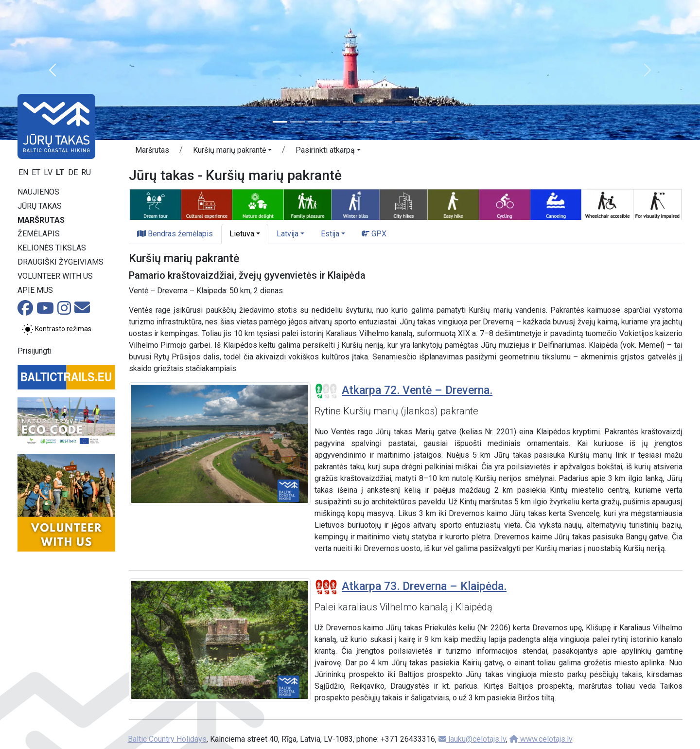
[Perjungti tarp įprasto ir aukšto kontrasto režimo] (57, 329)
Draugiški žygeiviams (61, 262)
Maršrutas (41, 220)
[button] (52, 70)
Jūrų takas (40, 206)
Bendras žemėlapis (175, 234)
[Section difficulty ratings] (326, 391)
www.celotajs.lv (541, 739)
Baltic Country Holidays (167, 739)
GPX (374, 234)
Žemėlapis (39, 234)
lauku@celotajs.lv (472, 739)
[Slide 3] (315, 122)
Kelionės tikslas (52, 248)
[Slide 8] (402, 122)
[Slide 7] (385, 122)
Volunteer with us (55, 276)
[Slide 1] (280, 122)
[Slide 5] (350, 122)
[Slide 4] (332, 122)
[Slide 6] (367, 122)
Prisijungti (35, 351)
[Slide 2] (297, 122)
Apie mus (35, 290)
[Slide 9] (420, 122)
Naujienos (38, 192)
